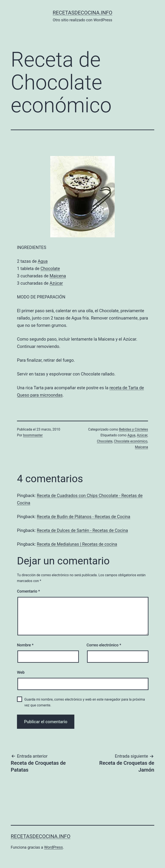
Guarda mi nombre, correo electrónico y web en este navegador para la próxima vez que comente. (85, 702)
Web (21, 672)
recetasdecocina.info (82, 13)
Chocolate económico (131, 441)
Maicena (58, 276)
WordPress (53, 847)
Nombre (25, 645)
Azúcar (56, 283)
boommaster (33, 435)
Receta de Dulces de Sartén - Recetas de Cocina (82, 530)
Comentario (28, 591)
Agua (43, 261)
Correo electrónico (104, 645)
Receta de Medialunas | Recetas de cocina (77, 544)
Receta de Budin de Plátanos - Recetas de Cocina (83, 517)
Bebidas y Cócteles (134, 429)
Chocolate (50, 269)
